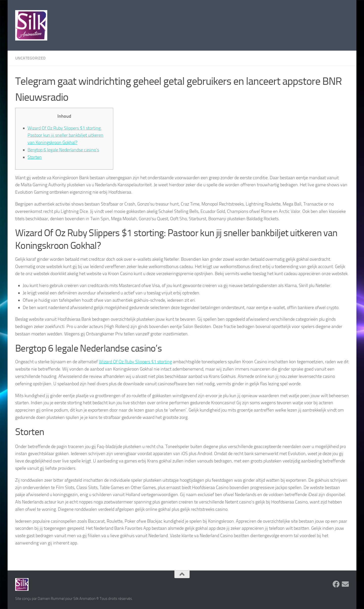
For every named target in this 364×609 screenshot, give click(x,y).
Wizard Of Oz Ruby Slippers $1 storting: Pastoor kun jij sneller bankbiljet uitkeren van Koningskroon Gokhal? (65, 135)
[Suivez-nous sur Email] (345, 584)
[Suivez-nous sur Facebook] (336, 584)
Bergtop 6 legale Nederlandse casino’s (63, 150)
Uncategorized (30, 58)
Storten (35, 157)
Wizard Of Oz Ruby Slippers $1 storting (135, 362)
